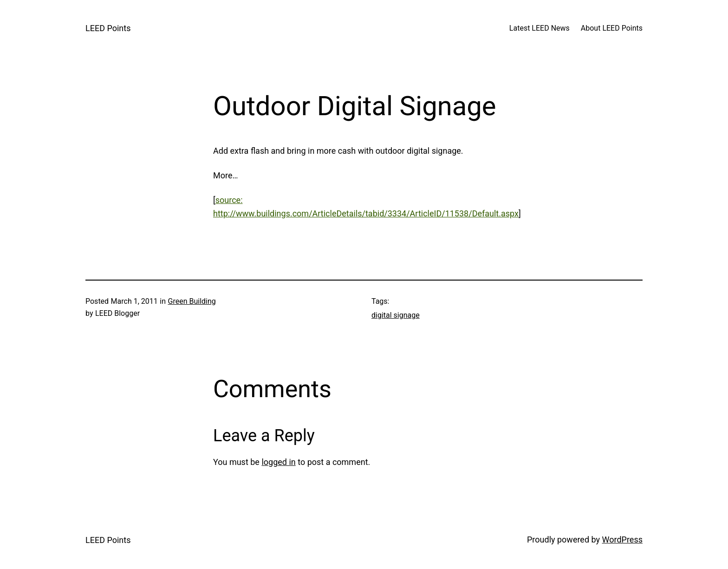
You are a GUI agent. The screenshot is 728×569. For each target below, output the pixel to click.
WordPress (622, 540)
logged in (278, 462)
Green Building (192, 301)
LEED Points (108, 28)
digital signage (396, 315)
